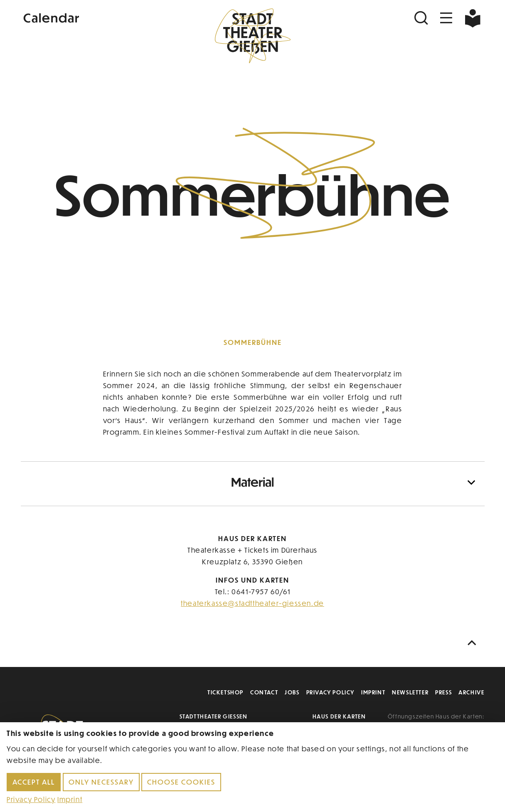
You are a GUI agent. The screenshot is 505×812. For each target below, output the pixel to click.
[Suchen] (422, 18)
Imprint (373, 692)
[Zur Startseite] (253, 36)
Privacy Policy (330, 692)
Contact (264, 692)
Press (443, 692)
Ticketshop (225, 692)
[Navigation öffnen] (446, 18)
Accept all (34, 782)
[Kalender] (98, 17)
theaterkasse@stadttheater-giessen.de (252, 603)
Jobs (292, 692)
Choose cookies (181, 782)
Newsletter (410, 692)
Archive (471, 692)
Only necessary (101, 782)
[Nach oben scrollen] (474, 643)
